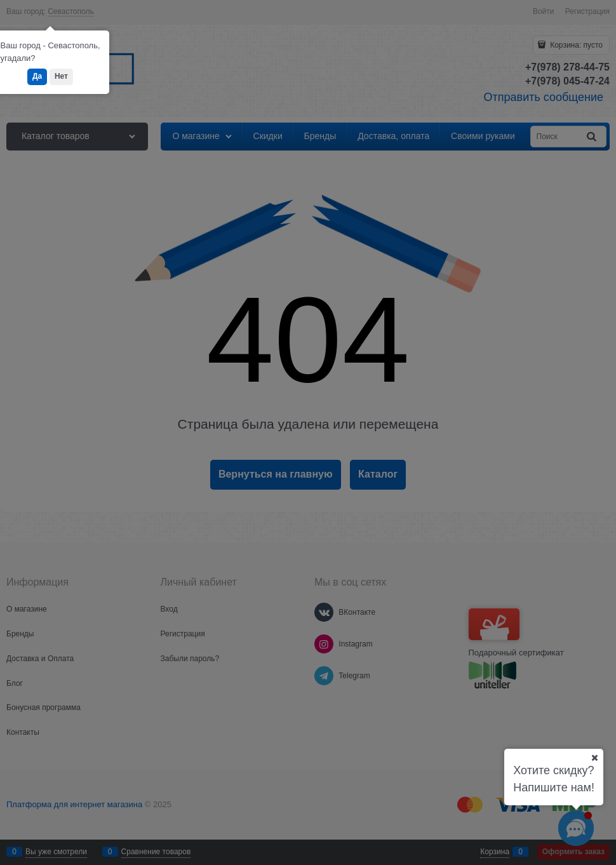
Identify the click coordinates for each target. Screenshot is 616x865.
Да (37, 76)
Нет (61, 76)
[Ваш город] (594, 758)
